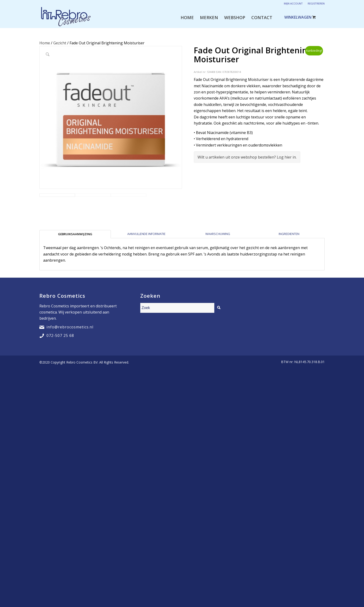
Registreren (316, 3)
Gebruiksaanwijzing (75, 265)
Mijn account (293, 3)
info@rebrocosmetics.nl (70, 358)
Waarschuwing (218, 265)
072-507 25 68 (60, 367)
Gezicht (60, 43)
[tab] (75, 265)
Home (45, 43)
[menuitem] (187, 17)
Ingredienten (289, 265)
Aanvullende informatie (146, 265)
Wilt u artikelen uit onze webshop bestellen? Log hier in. (247, 157)
